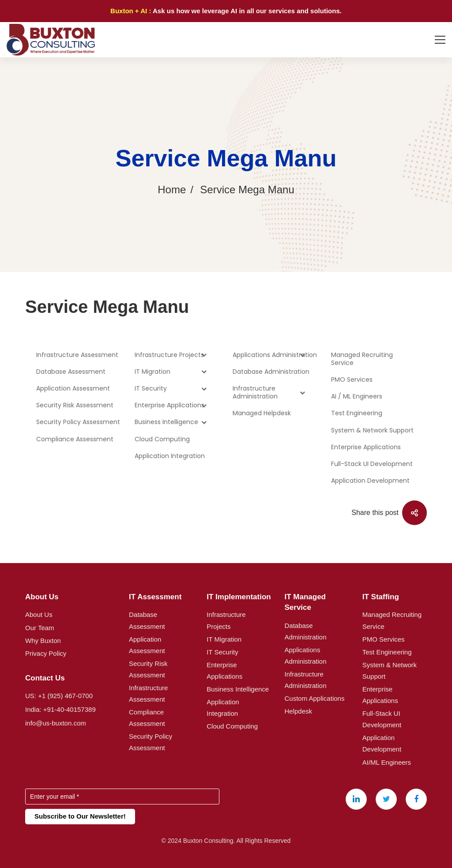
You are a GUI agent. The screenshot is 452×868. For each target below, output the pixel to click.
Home (172, 190)
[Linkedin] (356, 799)
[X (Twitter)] (386, 799)
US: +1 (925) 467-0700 (59, 696)
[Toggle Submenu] (204, 365)
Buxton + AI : (132, 11)
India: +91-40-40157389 (60, 709)
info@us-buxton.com (56, 723)
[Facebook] (416, 799)
